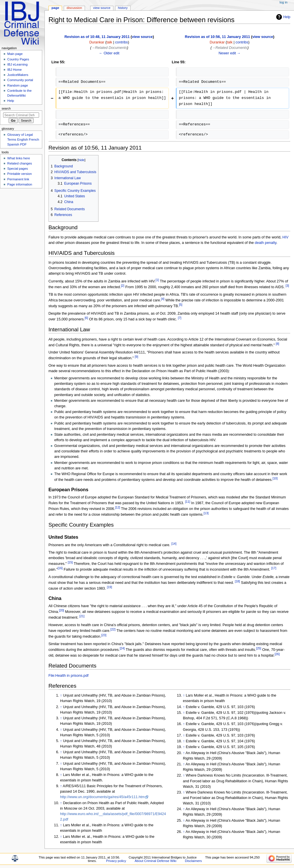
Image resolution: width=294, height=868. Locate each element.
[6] (86, 318)
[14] (174, 544)
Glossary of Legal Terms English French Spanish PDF (23, 139)
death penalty (265, 243)
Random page (18, 85)
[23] (104, 635)
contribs (121, 42)
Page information (20, 184)
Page (55, 8)
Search (6, 108)
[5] (181, 305)
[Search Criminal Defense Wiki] (21, 115)
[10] (275, 478)
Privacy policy (116, 861)
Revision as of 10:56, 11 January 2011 (217, 37)
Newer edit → (230, 53)
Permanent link (18, 179)
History (123, 8)
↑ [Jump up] (61, 695)
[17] (274, 568)
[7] (180, 318)
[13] (206, 513)
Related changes (20, 163)
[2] (123, 286)
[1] (157, 280)
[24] (122, 648)
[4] (163, 299)
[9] (136, 357)
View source (102, 8)
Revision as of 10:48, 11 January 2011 (97, 37)
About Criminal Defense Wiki (155, 861)
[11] (188, 502)
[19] (109, 587)
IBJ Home (14, 70)
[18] (237, 581)
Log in (284, 2)
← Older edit (109, 53)
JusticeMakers (18, 75)
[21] (82, 616)
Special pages (18, 169)
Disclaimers (193, 861)
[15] (70, 562)
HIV (286, 237)
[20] (61, 610)
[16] (60, 568)
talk (109, 42)
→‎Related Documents (109, 48)
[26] (277, 654)
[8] (278, 344)
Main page (15, 54)
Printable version (19, 174)
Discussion (74, 8)
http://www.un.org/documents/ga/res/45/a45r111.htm (102, 797)
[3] (287, 286)
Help (287, 17)
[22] (113, 629)
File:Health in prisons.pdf (69, 676)
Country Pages (18, 59)
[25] (259, 648)
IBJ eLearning (17, 64)
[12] (118, 507)
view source (142, 37)
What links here (19, 158)
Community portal (20, 80)
